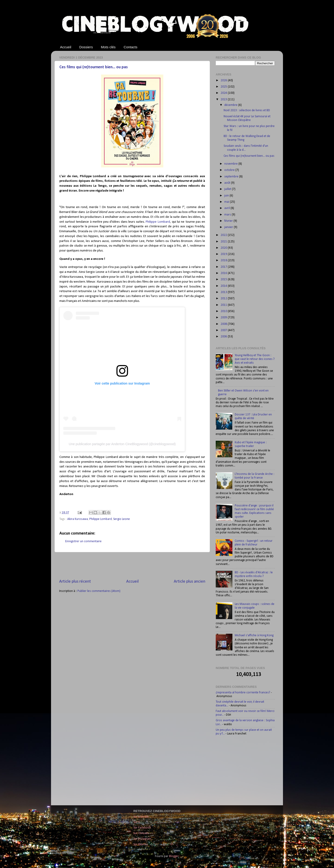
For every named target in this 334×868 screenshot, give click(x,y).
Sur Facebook (142, 828)
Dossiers (86, 47)
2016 (224, 273)
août (228, 183)
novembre (231, 164)
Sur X (137, 822)
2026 (224, 80)
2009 (224, 318)
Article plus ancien (189, 582)
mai (227, 202)
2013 (224, 292)
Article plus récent (75, 582)
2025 (224, 87)
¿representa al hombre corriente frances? (243, 693)
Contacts (130, 47)
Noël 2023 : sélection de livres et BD (247, 110)
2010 (224, 311)
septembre (232, 177)
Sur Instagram (142, 839)
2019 (224, 254)
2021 (224, 242)
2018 (224, 260)
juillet (228, 189)
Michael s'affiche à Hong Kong (254, 635)
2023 (224, 100)
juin (227, 196)
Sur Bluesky (141, 844)
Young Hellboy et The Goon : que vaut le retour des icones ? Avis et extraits (255, 359)
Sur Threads (141, 833)
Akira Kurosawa (78, 519)
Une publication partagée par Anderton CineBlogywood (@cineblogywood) (122, 444)
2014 (224, 286)
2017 (224, 267)
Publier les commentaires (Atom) (99, 591)
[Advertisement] (132, 565)
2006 (224, 337)
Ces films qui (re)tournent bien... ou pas (94, 67)
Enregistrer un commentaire (83, 541)
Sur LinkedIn (141, 817)
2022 (224, 235)
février (229, 221)
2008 (224, 324)
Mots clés (108, 47)
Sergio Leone (122, 519)
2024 (224, 93)
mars (228, 215)
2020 (224, 248)
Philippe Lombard (158, 222)
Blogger (174, 856)
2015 (224, 279)
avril (227, 208)
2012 (224, 299)
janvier (229, 227)
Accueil (66, 47)
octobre (230, 170)
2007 (224, 330)
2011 (224, 305)
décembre (231, 105)
